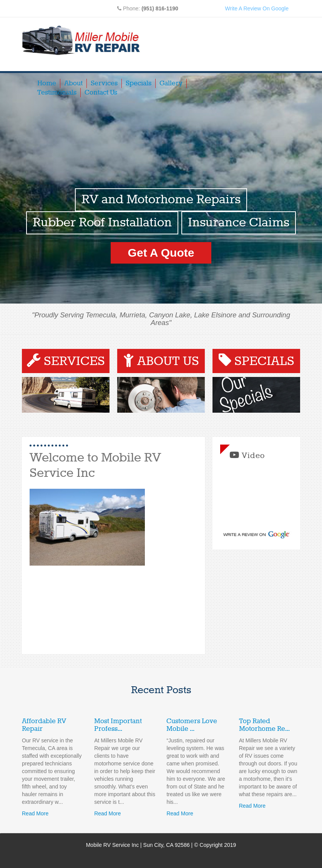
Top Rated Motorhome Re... (264, 725)
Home (47, 83)
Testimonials (57, 93)
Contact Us (101, 93)
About (73, 83)
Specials (139, 83)
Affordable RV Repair (44, 725)
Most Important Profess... (118, 725)
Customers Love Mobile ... (192, 725)
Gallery (171, 83)
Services (104, 83)
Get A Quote (161, 253)
